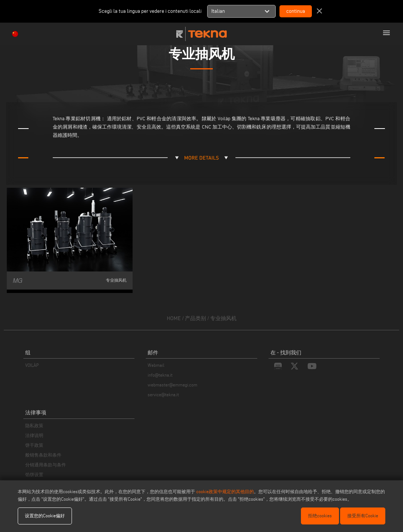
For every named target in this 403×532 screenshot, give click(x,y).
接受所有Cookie (363, 516)
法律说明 (34, 435)
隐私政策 (34, 425)
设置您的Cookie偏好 (45, 516)
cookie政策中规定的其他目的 (225, 491)
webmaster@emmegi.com (172, 385)
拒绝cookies (320, 516)
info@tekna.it (160, 375)
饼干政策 (34, 445)
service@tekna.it (163, 395)
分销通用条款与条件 (46, 465)
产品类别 (195, 318)
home (174, 318)
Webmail (156, 365)
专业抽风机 (223, 318)
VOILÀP (32, 365)
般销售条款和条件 (43, 455)
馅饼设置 (34, 475)
